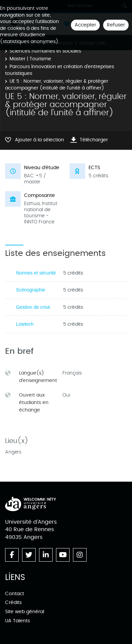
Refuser (116, 25)
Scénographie (31, 290)
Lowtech (25, 324)
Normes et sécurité (36, 273)
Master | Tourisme (30, 59)
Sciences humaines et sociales (45, 51)
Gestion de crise (33, 307)
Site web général (25, 612)
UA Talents (17, 621)
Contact (15, 594)
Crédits (13, 602)
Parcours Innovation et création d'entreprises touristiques (60, 70)
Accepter (85, 25)
